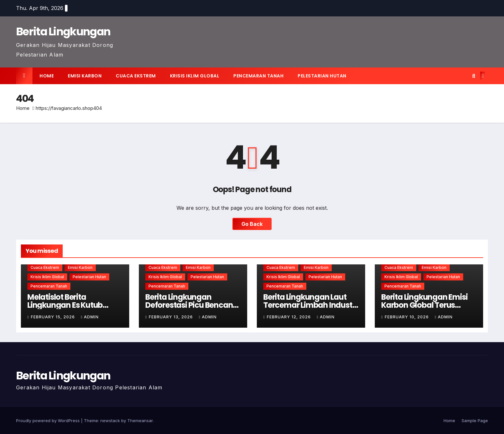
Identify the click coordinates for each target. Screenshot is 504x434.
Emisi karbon (85, 76)
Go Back (252, 224)
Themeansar (140, 421)
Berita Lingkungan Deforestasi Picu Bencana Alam (192, 305)
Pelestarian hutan (322, 76)
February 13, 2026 (171, 317)
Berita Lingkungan (63, 31)
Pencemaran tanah (258, 76)
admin (90, 317)
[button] (474, 76)
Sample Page (475, 421)
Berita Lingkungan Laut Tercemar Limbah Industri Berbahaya (310, 305)
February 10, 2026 (407, 317)
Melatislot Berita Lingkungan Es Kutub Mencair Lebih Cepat (65, 305)
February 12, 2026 (289, 317)
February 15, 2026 (54, 317)
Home (47, 76)
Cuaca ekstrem (136, 76)
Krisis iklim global (195, 76)
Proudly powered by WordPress (49, 421)
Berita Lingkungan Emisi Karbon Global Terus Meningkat (424, 305)
